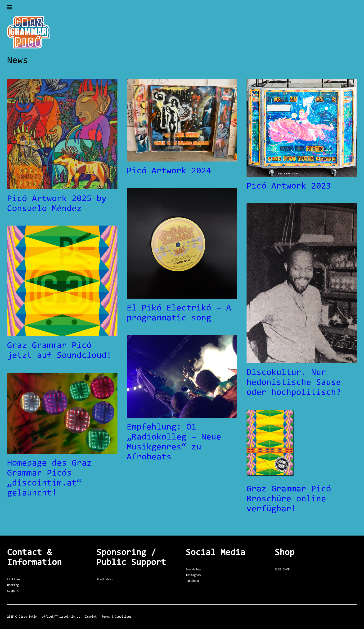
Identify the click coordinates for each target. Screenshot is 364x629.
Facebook (192, 581)
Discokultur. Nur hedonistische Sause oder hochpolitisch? (294, 383)
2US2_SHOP (282, 570)
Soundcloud (194, 570)
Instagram (193, 575)
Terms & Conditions (117, 617)
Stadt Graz (105, 580)
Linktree (14, 580)
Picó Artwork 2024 (169, 171)
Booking (13, 585)
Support (13, 591)
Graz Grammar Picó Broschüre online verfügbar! (289, 499)
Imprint (91, 617)
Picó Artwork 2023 (289, 186)
